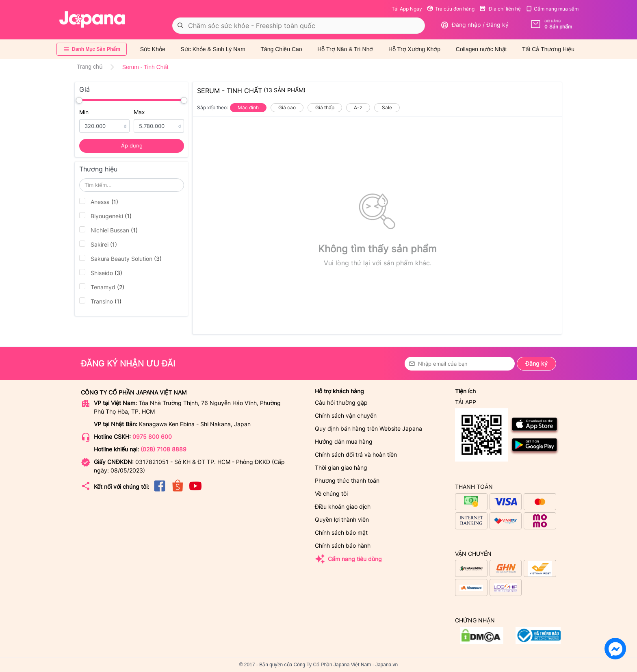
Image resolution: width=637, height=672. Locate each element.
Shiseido (101, 273)
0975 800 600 (152, 437)
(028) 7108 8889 (164, 449)
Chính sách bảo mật (341, 532)
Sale (387, 107)
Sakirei (98, 244)
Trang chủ (90, 67)
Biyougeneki (105, 216)
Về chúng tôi (331, 493)
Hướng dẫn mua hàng (344, 441)
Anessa (99, 202)
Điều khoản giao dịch (343, 506)
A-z (358, 107)
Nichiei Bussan (108, 230)
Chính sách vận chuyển (346, 415)
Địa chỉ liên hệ (500, 9)
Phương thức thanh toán (347, 480)
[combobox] (299, 26)
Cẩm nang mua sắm (552, 9)
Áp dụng (132, 145)
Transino (100, 301)
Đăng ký (536, 363)
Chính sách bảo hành (343, 545)
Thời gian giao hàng (341, 467)
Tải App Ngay (407, 9)
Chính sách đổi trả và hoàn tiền (356, 454)
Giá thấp (325, 107)
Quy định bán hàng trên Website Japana (368, 428)
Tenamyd (102, 287)
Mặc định (248, 107)
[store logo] (92, 20)
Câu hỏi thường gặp (341, 402)
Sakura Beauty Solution (120, 258)
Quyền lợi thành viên (342, 519)
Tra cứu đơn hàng (451, 9)
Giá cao (287, 107)
